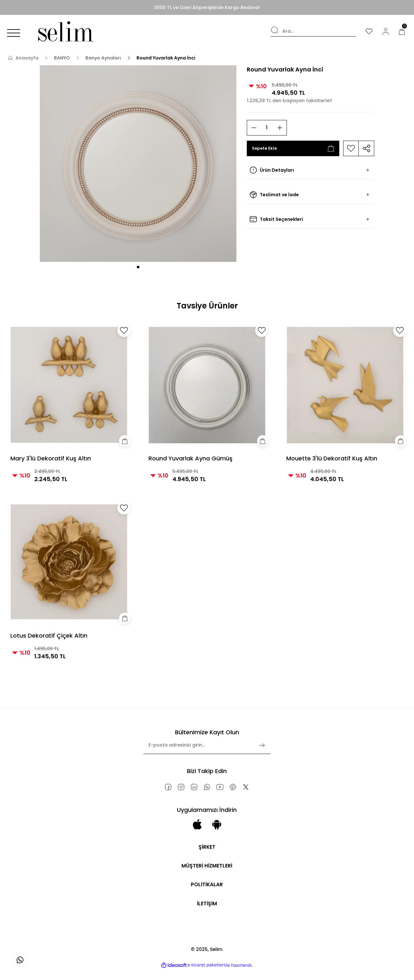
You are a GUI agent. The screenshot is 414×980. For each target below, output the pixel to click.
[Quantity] (267, 128)
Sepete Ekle (293, 148)
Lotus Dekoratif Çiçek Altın (49, 635)
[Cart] (402, 31)
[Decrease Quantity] (254, 128)
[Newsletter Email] (207, 748)
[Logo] (64, 31)
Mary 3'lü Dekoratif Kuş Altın (51, 458)
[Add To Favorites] (351, 148)
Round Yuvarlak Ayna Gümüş (191, 458)
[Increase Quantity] (280, 128)
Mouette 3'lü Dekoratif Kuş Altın (332, 458)
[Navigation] (14, 33)
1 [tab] (138, 267)
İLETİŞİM (207, 911)
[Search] (311, 31)
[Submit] (262, 745)
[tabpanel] (138, 164)
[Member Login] (385, 31)
